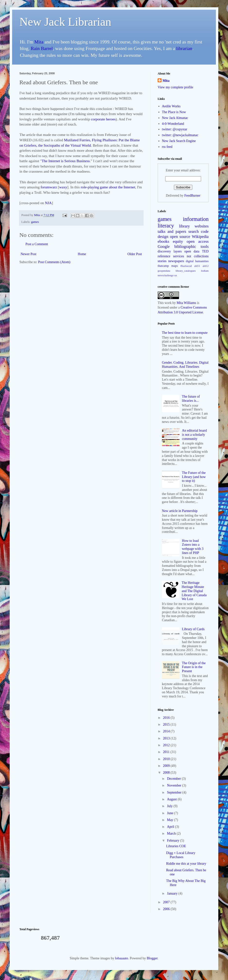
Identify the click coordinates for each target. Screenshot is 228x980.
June (170, 813)
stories (162, 261)
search (194, 231)
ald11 (197, 266)
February (173, 841)
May (170, 820)
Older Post (135, 254)
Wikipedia (200, 237)
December (174, 779)
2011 (167, 752)
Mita (39, 42)
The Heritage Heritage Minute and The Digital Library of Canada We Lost (194, 591)
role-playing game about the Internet (108, 187)
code (205, 231)
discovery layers (170, 251)
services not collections (191, 256)
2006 (167, 909)
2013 (167, 738)
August (172, 799)
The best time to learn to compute (185, 333)
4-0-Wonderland (173, 124)
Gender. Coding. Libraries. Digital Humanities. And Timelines (185, 365)
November (175, 785)
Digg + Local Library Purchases (181, 855)
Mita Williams (186, 303)
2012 (167, 745)
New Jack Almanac (175, 118)
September (175, 792)
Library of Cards (193, 629)
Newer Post (28, 254)
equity (178, 241)
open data (192, 251)
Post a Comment (37, 244)
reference (164, 256)
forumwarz (49, 187)
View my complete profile (175, 87)
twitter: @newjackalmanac (180, 135)
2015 (167, 725)
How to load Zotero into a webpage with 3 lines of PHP (193, 547)
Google (164, 247)
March (172, 833)
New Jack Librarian (65, 22)
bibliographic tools (191, 247)
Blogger (152, 958)
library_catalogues (186, 271)
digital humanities (197, 261)
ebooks (163, 241)
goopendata (164, 271)
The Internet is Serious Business (66, 161)
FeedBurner (192, 196)
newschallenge (166, 275)
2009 (167, 766)
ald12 (206, 266)
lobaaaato (122, 958)
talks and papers (172, 231)
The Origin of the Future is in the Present (194, 667)
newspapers (176, 261)
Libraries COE (176, 846)
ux (176, 275)
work (168, 303)
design (163, 237)
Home (82, 254)
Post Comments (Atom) (54, 262)
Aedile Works (171, 106)
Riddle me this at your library (186, 864)
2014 (167, 731)
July (170, 806)
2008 (167, 773)
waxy (63, 187)
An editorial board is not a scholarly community (194, 435)
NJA (48, 203)
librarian (184, 48)
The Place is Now (174, 112)
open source (180, 237)
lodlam (205, 271)
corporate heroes (103, 119)
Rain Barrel (42, 48)
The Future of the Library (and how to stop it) (194, 477)
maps (175, 266)
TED (205, 251)
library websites (194, 226)
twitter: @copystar (175, 129)
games (35, 222)
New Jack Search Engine (179, 141)
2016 (167, 718)
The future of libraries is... (191, 399)
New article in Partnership (180, 511)
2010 (167, 759)
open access (198, 241)
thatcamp (163, 266)
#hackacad (186, 266)
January (173, 893)
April (171, 827)
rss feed (167, 147)
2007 (167, 902)
